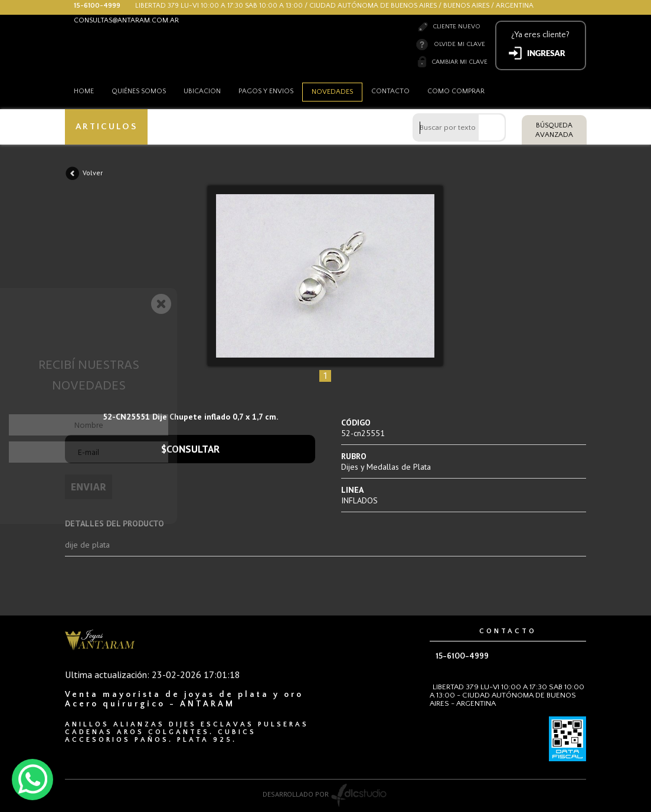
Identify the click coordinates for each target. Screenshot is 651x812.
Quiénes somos (139, 91)
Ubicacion (202, 91)
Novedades (332, 92)
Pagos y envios (266, 91)
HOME (84, 91)
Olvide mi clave (459, 44)
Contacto (390, 91)
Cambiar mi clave (459, 62)
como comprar (456, 91)
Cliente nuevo (457, 27)
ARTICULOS (107, 127)
